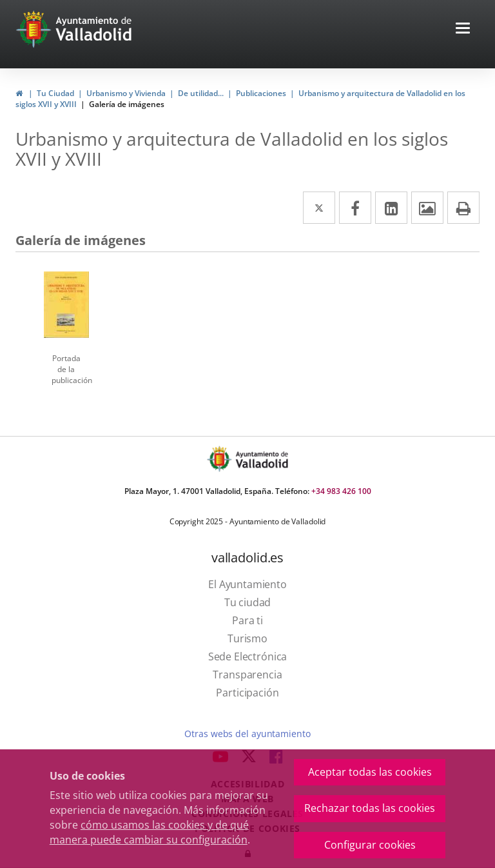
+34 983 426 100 (341, 491)
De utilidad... (201, 93)
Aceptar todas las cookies (370, 772)
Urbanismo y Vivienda (126, 93)
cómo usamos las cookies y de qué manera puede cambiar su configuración (149, 832)
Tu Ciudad (55, 93)
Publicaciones (261, 93)
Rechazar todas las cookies (370, 808)
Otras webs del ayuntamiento (247, 734)
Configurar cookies (370, 845)
